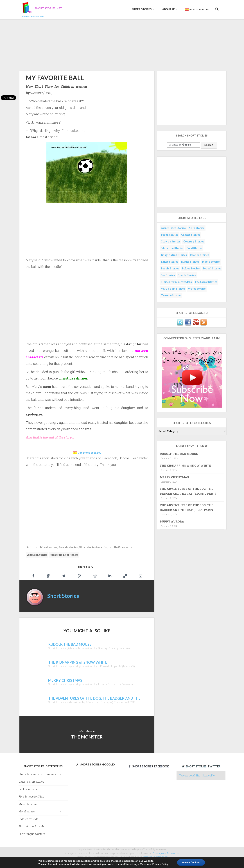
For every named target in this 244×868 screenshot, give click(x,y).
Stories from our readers (64, 555)
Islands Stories (199, 255)
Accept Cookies (191, 862)
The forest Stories (206, 282)
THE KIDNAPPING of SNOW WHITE (185, 465)
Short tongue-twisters (32, 834)
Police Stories (191, 268)
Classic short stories (31, 782)
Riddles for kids (28, 819)
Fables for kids (28, 789)
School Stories (212, 268)
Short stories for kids (93, 547)
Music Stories (211, 262)
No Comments (123, 547)
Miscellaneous (28, 804)
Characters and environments (37, 774)
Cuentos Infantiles (197, 9)
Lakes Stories (169, 262)
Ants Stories (196, 228)
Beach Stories (170, 235)
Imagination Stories (174, 255)
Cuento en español (89, 453)
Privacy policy (159, 853)
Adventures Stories (173, 228)
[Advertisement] (122, 45)
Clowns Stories (171, 241)
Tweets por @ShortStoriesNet (197, 775)
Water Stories (197, 289)
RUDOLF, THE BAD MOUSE (179, 454)
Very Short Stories (173, 289)
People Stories (170, 268)
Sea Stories (168, 275)
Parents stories (68, 547)
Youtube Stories (171, 295)
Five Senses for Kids (31, 797)
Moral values (48, 547)
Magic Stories (190, 262)
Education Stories (37, 555)
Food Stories (194, 248)
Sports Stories (187, 275)
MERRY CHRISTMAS (174, 477)
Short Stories (142, 9)
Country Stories (194, 241)
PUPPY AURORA (172, 521)
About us (170, 9)
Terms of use (173, 853)
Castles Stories (191, 235)
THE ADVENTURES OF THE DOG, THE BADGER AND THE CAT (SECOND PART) (188, 491)
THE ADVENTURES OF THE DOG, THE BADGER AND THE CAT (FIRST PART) (187, 507)
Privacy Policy (160, 864)
